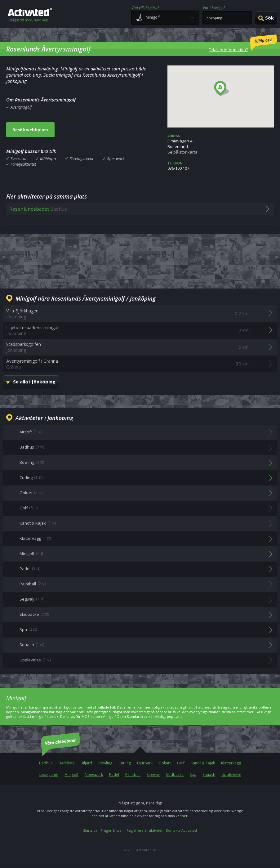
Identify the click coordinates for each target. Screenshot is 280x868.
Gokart (165, 763)
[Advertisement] (140, 260)
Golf (181, 763)
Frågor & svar (112, 830)
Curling (125, 763)
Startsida (90, 830)
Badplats (67, 763)
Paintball (133, 774)
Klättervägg (231, 763)
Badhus (46, 763)
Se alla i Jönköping (34, 382)
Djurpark (145, 763)
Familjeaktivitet (23, 164)
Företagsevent (81, 159)
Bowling (105, 763)
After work (116, 159)
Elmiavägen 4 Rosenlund (221, 144)
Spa (193, 774)
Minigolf (71, 774)
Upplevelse (231, 774)
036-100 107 (221, 166)
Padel (114, 774)
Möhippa (48, 159)
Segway (153, 774)
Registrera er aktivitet (144, 830)
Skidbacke (175, 774)
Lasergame (49, 774)
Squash (209, 774)
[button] (222, 89)
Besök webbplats (30, 130)
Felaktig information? (243, 43)
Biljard (86, 763)
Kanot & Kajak (203, 763)
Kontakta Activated (181, 830)
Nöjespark (94, 774)
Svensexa (18, 159)
